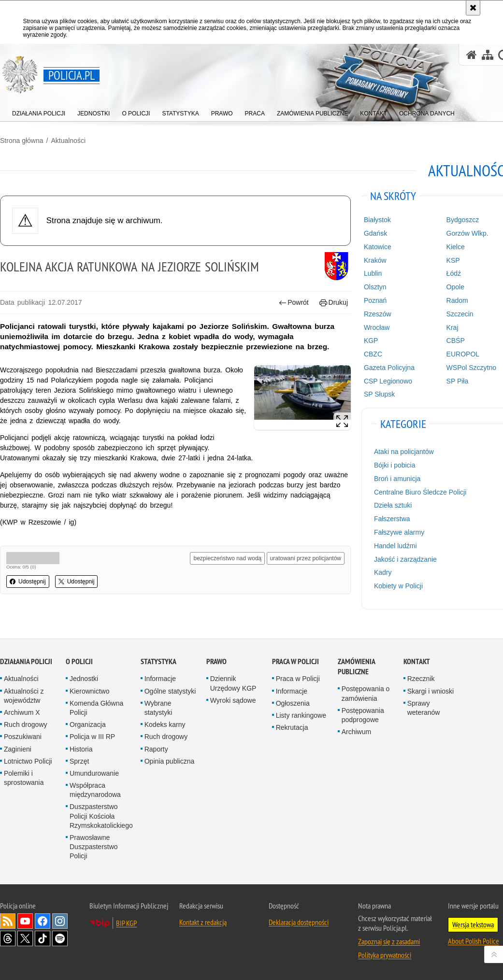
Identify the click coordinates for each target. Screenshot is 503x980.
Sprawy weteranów (424, 708)
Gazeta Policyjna (389, 368)
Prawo (216, 661)
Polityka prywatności (385, 955)
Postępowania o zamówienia (366, 693)
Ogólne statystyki (170, 691)
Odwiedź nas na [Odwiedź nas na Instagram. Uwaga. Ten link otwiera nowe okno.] (60, 921)
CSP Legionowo (388, 381)
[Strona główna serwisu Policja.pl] (472, 55)
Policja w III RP (92, 737)
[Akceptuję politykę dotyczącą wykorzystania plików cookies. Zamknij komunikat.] (473, 8)
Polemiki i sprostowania (24, 778)
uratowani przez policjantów (306, 558)
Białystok (377, 220)
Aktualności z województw (24, 696)
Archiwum (356, 732)
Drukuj (334, 303)
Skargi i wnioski (431, 691)
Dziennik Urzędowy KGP (233, 683)
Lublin (373, 273)
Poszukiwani (23, 737)
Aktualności (68, 141)
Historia (81, 749)
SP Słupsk (379, 394)
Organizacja (88, 724)
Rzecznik (421, 679)
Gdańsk (375, 233)
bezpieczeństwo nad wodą (227, 558)
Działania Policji (26, 661)
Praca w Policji (295, 661)
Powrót (294, 303)
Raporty (156, 749)
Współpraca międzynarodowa (95, 790)
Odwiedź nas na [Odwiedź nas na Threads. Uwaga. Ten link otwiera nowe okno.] (8, 938)
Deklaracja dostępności (299, 922)
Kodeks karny (165, 724)
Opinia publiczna (170, 761)
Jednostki (84, 679)
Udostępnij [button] (28, 582)
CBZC (373, 354)
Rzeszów (378, 314)
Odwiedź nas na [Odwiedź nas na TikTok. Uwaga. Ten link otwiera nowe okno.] (43, 938)
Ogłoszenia (293, 703)
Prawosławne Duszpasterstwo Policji (94, 847)
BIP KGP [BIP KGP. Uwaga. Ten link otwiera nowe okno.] (126, 923)
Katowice (378, 247)
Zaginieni (18, 749)
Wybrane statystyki (158, 708)
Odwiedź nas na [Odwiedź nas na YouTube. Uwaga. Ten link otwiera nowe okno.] (25, 921)
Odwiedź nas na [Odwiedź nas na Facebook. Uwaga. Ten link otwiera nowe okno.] (43, 921)
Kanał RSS (8, 921)
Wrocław (377, 327)
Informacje (160, 679)
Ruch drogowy (26, 724)
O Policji (79, 661)
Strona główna (22, 141)
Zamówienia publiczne (356, 667)
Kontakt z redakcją (203, 922)
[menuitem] (39, 111)
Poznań (375, 300)
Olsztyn (375, 287)
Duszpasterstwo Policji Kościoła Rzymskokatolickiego (101, 816)
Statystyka (158, 661)
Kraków (375, 260)
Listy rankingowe (301, 715)
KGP (371, 341)
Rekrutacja (292, 727)
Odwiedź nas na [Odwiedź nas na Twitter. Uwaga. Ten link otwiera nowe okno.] (25, 938)
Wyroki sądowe (233, 700)
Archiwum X (22, 712)
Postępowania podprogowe (363, 715)
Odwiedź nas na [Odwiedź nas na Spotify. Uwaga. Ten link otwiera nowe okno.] (60, 938)
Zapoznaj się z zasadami (389, 941)
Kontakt (417, 661)
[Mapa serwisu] (488, 55)
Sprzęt (79, 761)
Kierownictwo (89, 691)
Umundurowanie (94, 773)
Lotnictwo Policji (28, 761)
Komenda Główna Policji (96, 708)
